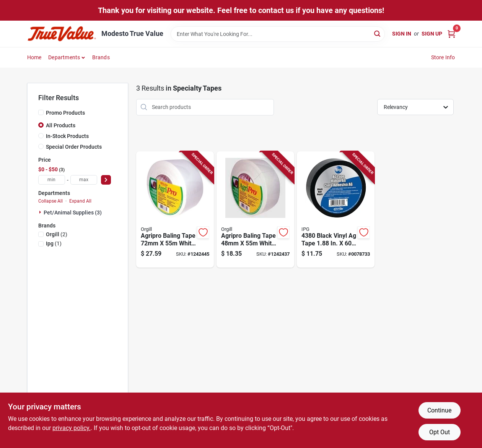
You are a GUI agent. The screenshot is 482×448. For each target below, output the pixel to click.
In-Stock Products (67, 136)
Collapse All (50, 201)
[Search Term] (278, 34)
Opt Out (440, 432)
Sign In (402, 34)
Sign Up (432, 34)
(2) (57, 234)
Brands (101, 57)
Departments (64, 57)
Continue (439, 410)
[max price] (84, 180)
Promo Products (65, 113)
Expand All (80, 201)
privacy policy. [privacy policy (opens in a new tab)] (72, 428)
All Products (61, 125)
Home (34, 57)
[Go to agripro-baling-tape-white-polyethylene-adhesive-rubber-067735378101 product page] (255, 210)
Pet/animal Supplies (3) (73, 213)
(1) (54, 243)
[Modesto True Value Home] (62, 34)
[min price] (52, 180)
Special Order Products (74, 147)
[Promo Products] (41, 112)
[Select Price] (106, 180)
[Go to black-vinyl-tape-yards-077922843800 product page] (336, 210)
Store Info (443, 57)
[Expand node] (41, 212)
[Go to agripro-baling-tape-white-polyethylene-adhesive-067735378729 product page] (175, 210)
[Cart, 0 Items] (451, 34)
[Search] (378, 33)
